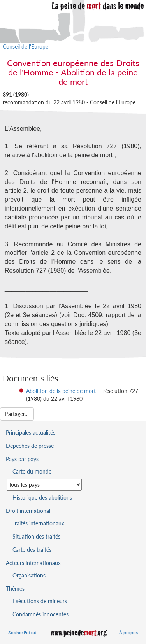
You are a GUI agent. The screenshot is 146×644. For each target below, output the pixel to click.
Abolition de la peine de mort (61, 391)
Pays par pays (22, 459)
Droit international (28, 511)
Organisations (29, 575)
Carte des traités (32, 550)
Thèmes (15, 589)
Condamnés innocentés (40, 614)
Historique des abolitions (42, 497)
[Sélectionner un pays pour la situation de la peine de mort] (44, 485)
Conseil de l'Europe (26, 47)
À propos (128, 633)
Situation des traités (36, 536)
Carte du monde (32, 471)
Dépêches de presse (30, 446)
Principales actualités (31, 433)
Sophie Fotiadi (23, 633)
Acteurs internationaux (33, 563)
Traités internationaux (38, 523)
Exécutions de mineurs (40, 601)
